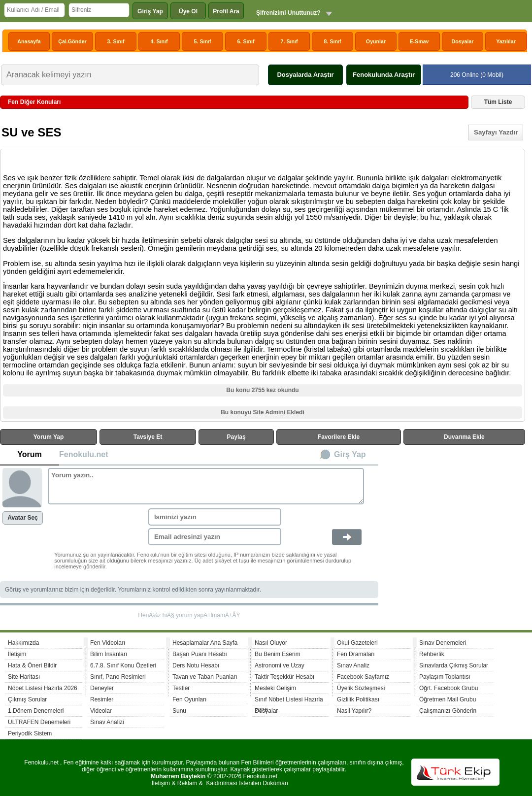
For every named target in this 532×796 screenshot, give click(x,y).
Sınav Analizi (107, 722)
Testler (181, 688)
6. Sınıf (246, 41)
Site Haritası (24, 677)
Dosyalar (462, 41)
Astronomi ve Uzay (280, 665)
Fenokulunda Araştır (384, 75)
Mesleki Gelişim (275, 688)
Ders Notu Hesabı (196, 665)
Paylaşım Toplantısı (445, 677)
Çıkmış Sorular (27, 699)
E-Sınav (419, 41)
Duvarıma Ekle (464, 437)
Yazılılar (506, 41)
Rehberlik (432, 654)
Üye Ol (188, 11)
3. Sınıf (116, 41)
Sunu (179, 711)
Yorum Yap (49, 437)
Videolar (101, 711)
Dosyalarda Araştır (305, 75)
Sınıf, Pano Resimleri (118, 677)
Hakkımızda (23, 643)
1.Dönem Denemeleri (36, 711)
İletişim (17, 654)
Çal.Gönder (72, 41)
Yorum (29, 454)
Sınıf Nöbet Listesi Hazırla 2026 (289, 701)
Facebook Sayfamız (363, 677)
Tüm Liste (498, 102)
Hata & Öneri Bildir (32, 665)
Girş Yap (350, 454)
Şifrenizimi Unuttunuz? (288, 13)
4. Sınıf (159, 41)
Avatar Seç (23, 518)
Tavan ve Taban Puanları (205, 677)
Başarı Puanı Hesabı (200, 654)
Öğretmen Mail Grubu (448, 699)
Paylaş (236, 437)
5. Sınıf (203, 41)
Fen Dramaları (356, 654)
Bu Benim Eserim (278, 654)
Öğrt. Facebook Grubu (449, 688)
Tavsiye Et (148, 437)
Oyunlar (376, 41)
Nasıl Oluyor (271, 643)
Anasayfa (29, 41)
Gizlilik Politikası (358, 699)
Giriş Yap (150, 11)
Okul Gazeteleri (357, 643)
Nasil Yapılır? (354, 711)
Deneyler (102, 688)
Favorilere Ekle (339, 437)
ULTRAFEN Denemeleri (39, 722)
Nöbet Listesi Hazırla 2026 (43, 688)
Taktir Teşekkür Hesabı (284, 677)
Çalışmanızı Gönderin (448, 711)
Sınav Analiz (353, 665)
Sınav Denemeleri (443, 643)
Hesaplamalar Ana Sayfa (205, 643)
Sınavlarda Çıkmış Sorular (454, 665)
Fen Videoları (108, 643)
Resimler (102, 699)
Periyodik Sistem (30, 733)
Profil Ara (226, 11)
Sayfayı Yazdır (496, 132)
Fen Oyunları (189, 699)
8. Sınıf (333, 41)
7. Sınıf (289, 41)
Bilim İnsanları (109, 654)
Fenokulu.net (84, 454)
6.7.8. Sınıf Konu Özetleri (123, 665)
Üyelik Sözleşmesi (361, 688)
